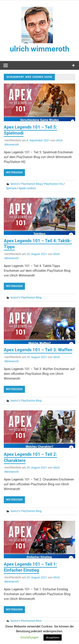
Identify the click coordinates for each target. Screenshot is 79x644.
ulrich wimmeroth (39, 49)
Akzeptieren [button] (53, 638)
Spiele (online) (27, 188)
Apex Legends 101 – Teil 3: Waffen (38, 350)
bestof (15, 184)
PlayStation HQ (53, 184)
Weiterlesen (14, 172)
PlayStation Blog (31, 184)
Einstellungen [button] (30, 637)
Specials (11, 188)
